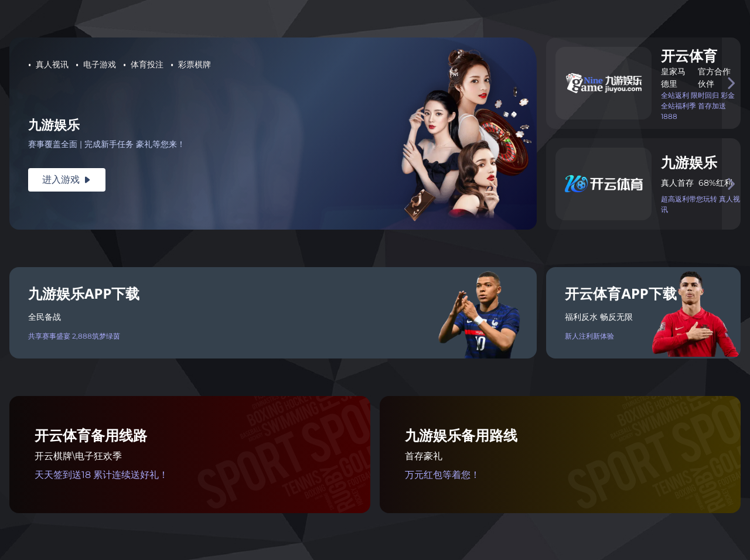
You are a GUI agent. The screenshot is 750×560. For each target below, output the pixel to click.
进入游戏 (67, 180)
